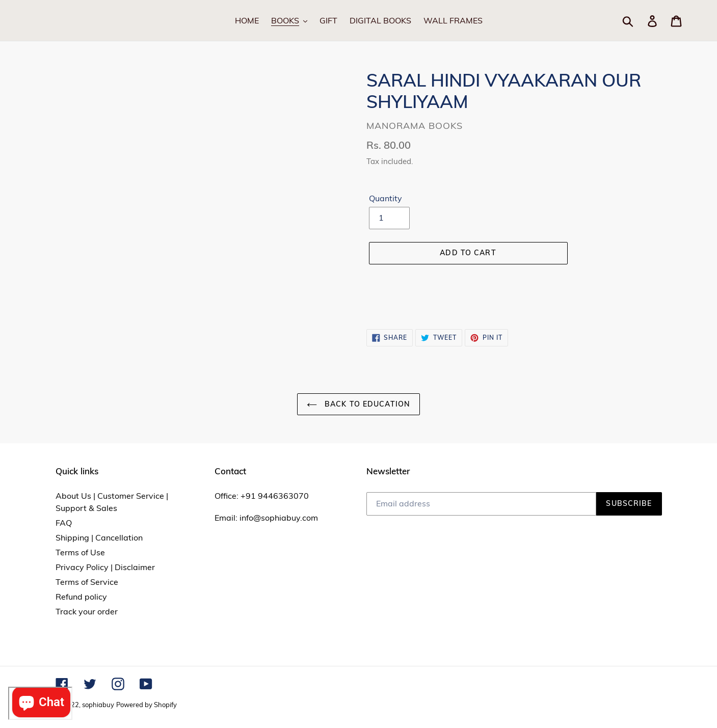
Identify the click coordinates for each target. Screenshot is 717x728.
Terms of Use (80, 552)
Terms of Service (87, 582)
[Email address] (482, 504)
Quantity (386, 198)
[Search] (640, 20)
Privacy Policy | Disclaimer (105, 567)
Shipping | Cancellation (99, 537)
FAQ (64, 523)
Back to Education (358, 404)
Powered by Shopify (147, 705)
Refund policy (81, 597)
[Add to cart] (468, 253)
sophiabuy (98, 705)
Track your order (87, 611)
